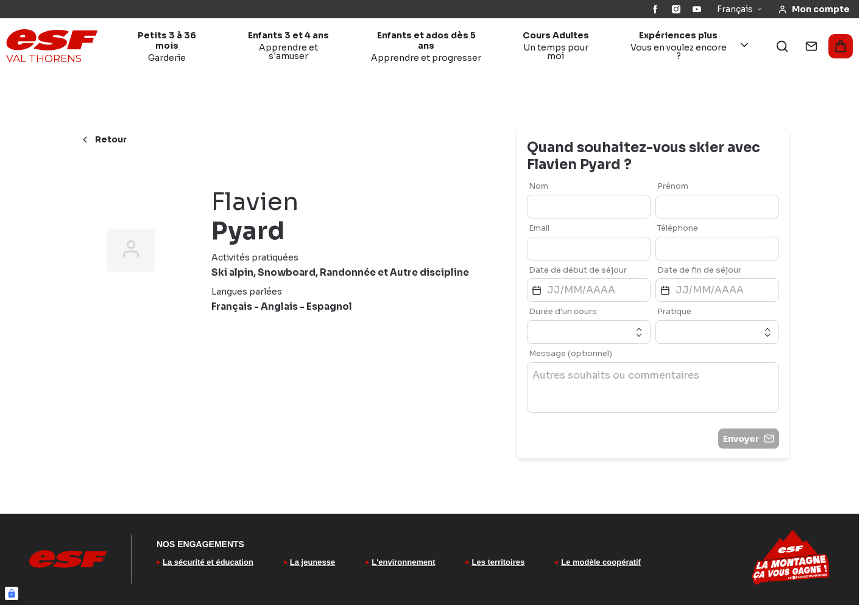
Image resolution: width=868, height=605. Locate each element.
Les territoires (498, 562)
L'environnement (403, 562)
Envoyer (749, 439)
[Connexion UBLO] (12, 593)
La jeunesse (312, 562)
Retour (103, 139)
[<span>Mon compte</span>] (814, 9)
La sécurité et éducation (208, 562)
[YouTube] (697, 9)
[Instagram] (676, 9)
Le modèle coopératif (601, 562)
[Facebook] (655, 9)
